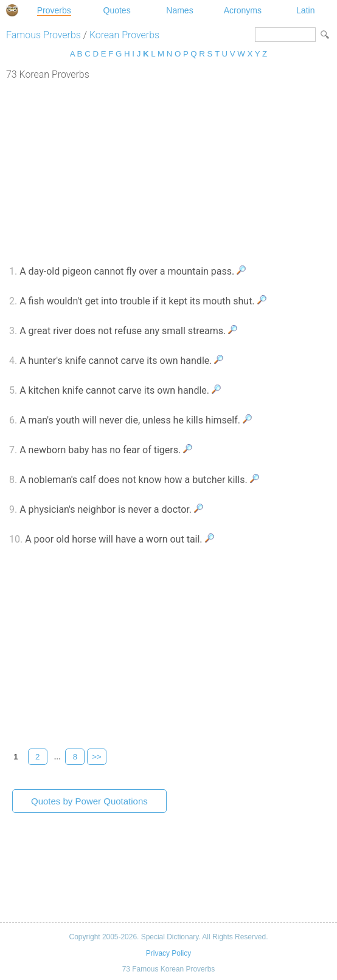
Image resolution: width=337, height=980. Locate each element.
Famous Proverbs (43, 35)
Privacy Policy (168, 953)
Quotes (117, 10)
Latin (305, 10)
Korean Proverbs (124, 35)
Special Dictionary (12, 10)
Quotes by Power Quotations (89, 801)
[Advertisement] (168, 171)
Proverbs (54, 10)
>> (97, 757)
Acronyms (243, 10)
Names (179, 10)
